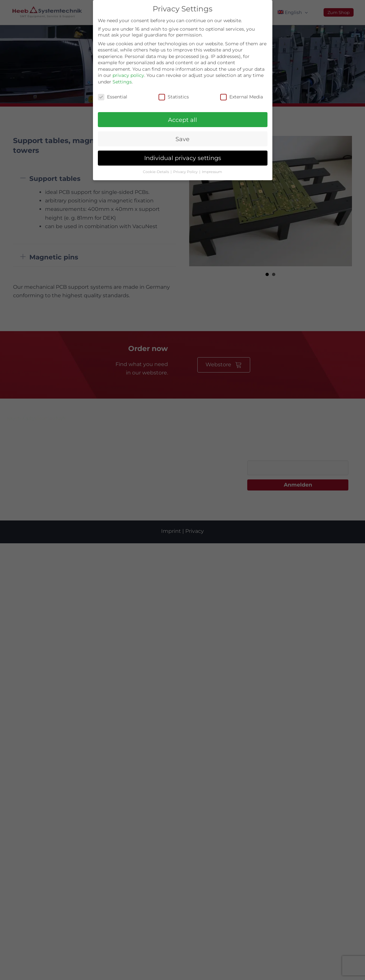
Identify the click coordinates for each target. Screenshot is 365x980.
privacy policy (128, 75)
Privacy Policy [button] (186, 172)
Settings (122, 82)
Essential (113, 97)
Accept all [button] (182, 120)
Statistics (174, 97)
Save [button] (182, 139)
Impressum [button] (212, 172)
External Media (242, 97)
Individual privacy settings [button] (183, 158)
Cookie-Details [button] (156, 172)
